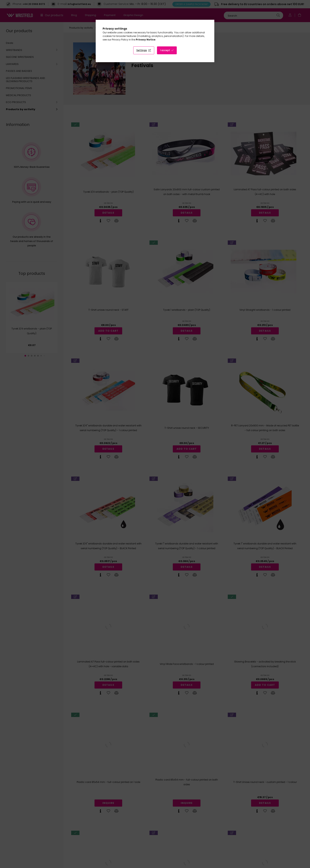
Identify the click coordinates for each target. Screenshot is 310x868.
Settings (142, 50)
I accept (165, 50)
